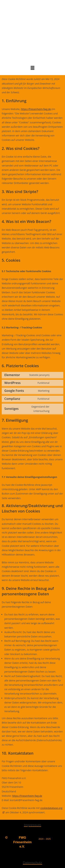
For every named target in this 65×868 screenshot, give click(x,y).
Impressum (32, 825)
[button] (32, 68)
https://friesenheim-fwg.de (36, 109)
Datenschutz (32, 863)
